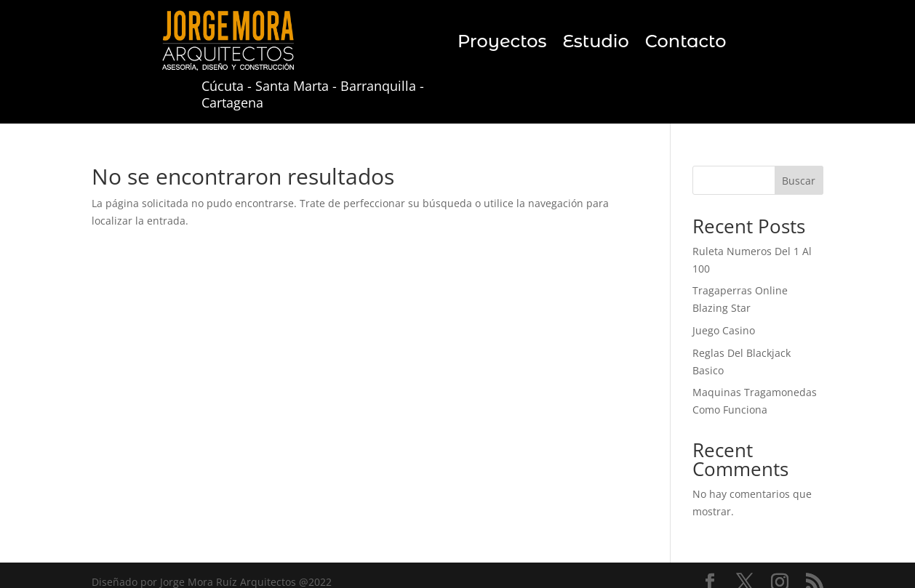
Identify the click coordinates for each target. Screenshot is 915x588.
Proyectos (502, 44)
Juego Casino (724, 330)
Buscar (799, 181)
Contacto (686, 44)
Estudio (595, 44)
